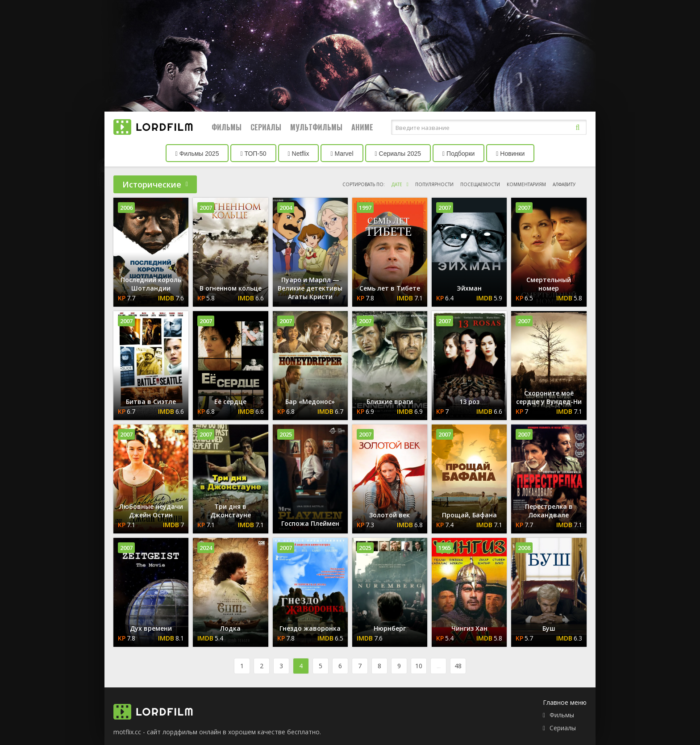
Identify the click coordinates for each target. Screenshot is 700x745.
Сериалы (266, 127)
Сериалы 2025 (398, 154)
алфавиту (564, 184)
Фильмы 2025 (197, 154)
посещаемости (480, 184)
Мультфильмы (316, 127)
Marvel (342, 154)
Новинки (510, 154)
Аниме (362, 127)
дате (397, 184)
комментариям (526, 184)
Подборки (458, 154)
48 (458, 666)
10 (419, 666)
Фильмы (227, 127)
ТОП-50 (253, 154)
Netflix (299, 154)
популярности (434, 184)
